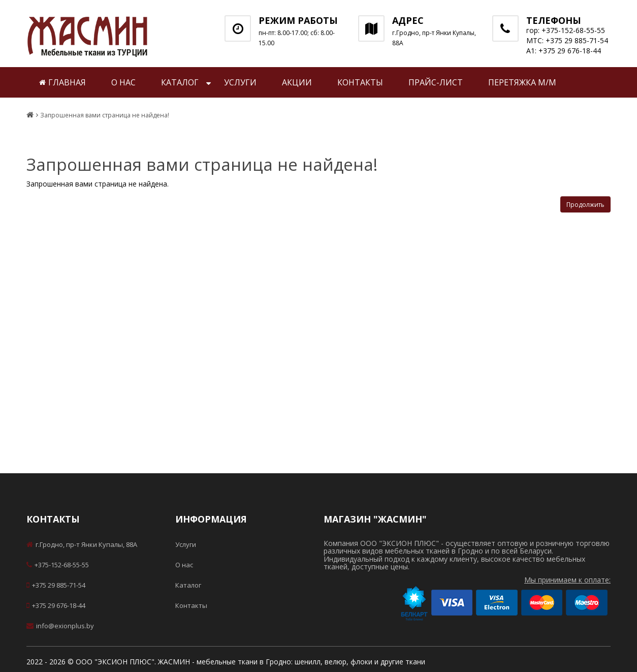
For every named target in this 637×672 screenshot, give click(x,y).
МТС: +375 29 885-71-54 (567, 40)
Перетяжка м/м (522, 82)
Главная (62, 82)
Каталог (180, 82)
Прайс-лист (436, 82)
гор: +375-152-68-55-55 (566, 30)
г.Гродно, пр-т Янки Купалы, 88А (82, 544)
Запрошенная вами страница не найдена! (105, 115)
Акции (297, 82)
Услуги (240, 82)
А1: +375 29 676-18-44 (564, 51)
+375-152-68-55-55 (58, 565)
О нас (123, 82)
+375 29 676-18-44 (56, 605)
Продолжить (585, 205)
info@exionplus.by (60, 626)
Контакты (360, 82)
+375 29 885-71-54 (56, 585)
